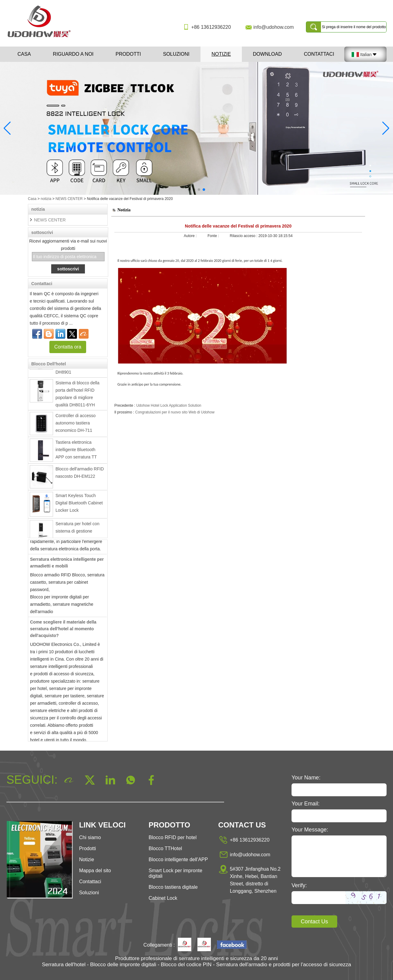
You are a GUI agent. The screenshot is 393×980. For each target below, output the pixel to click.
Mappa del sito (95, 871)
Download (267, 54)
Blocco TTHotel (165, 848)
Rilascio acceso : (244, 236)
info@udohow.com (273, 27)
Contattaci (319, 54)
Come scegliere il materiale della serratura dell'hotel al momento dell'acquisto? (63, 631)
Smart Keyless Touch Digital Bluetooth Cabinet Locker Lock (79, 505)
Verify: (299, 885)
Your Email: (305, 804)
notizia (46, 199)
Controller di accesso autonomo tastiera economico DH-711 (76, 425)
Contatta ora (68, 347)
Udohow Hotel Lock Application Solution (169, 405)
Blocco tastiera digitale (173, 887)
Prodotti (128, 54)
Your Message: (310, 830)
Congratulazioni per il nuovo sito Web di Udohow (175, 412)
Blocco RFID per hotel (173, 837)
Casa (24, 54)
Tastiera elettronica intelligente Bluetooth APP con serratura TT (76, 452)
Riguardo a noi (73, 54)
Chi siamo (90, 837)
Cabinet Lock (163, 898)
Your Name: (306, 778)
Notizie (221, 54)
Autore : (191, 236)
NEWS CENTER (69, 199)
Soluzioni (176, 54)
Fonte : (214, 236)
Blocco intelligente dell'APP (178, 859)
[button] (189, 190)
